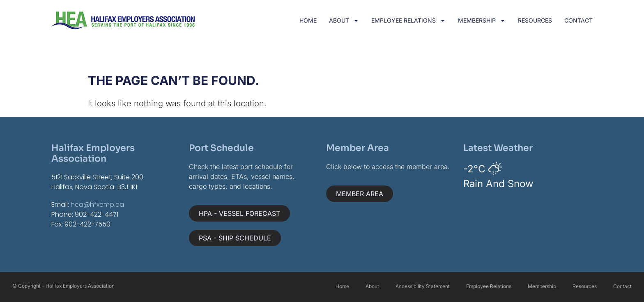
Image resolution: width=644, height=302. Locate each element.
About (344, 21)
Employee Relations (408, 21)
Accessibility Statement (423, 286)
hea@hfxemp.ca (97, 205)
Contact (578, 20)
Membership (482, 21)
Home (308, 20)
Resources (535, 20)
